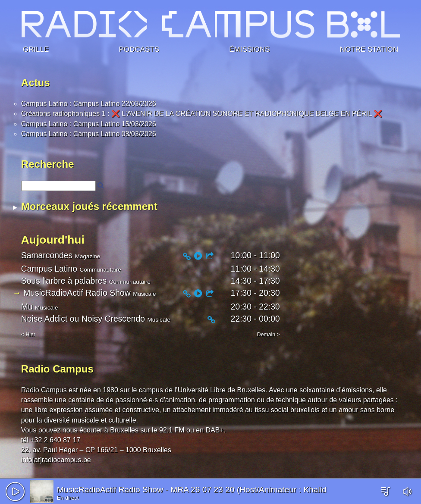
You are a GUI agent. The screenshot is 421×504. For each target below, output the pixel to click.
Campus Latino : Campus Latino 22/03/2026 (89, 104)
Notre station (369, 48)
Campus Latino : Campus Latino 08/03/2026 (89, 134)
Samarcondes (47, 255)
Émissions (249, 48)
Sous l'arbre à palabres (64, 281)
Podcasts (139, 48)
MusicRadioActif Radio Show (110, 490)
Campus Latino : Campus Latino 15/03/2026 (89, 124)
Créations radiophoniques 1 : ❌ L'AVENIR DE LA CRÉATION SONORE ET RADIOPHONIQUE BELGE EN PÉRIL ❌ (202, 114)
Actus (36, 83)
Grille (36, 48)
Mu (27, 307)
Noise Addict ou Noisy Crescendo (83, 319)
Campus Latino (49, 269)
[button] (15, 491)
